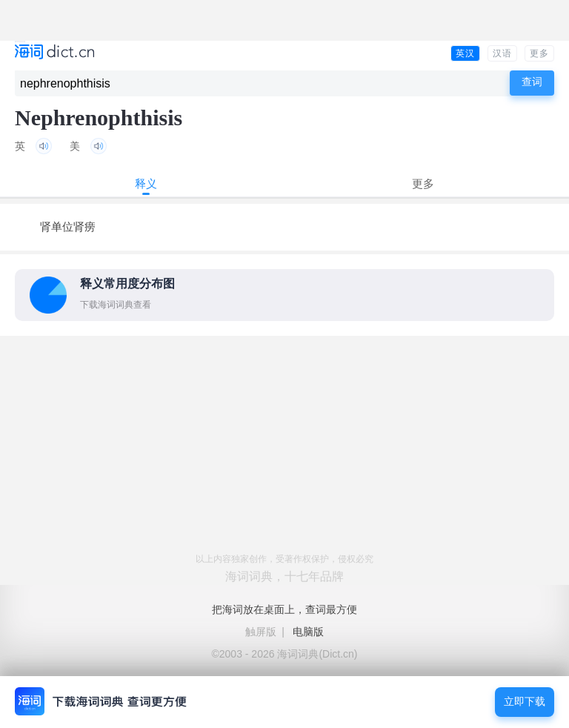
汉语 (502, 53)
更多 (539, 53)
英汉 (465, 53)
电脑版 (308, 632)
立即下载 (525, 702)
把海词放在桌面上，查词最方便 (284, 609)
